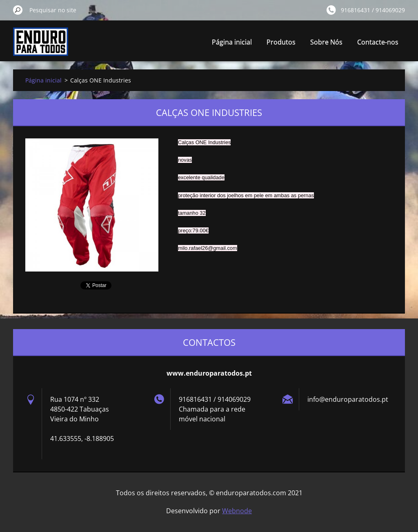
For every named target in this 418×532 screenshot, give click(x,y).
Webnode (237, 511)
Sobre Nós (326, 42)
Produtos (281, 42)
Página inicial (232, 42)
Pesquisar (18, 10)
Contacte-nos (378, 42)
